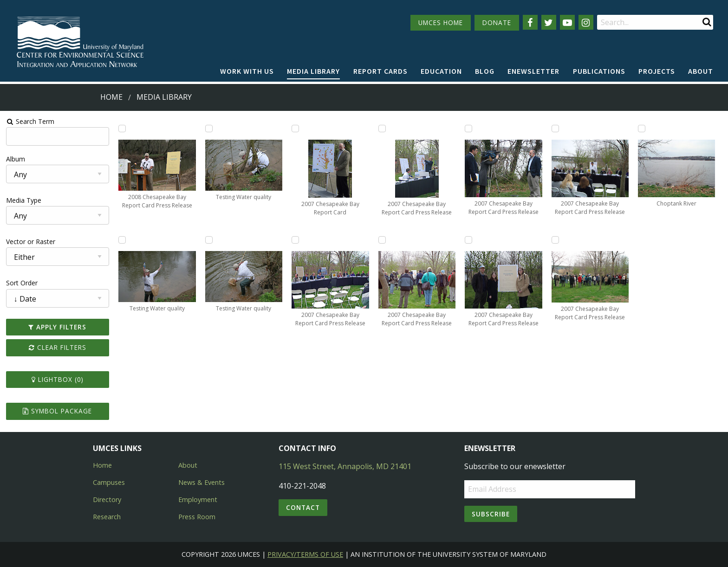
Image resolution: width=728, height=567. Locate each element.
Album (16, 159)
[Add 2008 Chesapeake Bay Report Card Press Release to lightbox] (122, 129)
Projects (657, 71)
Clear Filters (58, 347)
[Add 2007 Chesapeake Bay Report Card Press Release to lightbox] (295, 240)
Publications (599, 71)
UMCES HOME (441, 23)
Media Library (313, 71)
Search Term (30, 121)
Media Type (24, 200)
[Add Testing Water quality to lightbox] (122, 240)
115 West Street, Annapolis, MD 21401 (345, 466)
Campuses (109, 482)
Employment (198, 499)
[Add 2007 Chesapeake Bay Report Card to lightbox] (295, 129)
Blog (485, 71)
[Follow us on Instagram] (586, 22)
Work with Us (247, 71)
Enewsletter (533, 71)
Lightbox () (58, 379)
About (701, 71)
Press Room (197, 517)
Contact (303, 507)
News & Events (201, 482)
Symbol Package (57, 411)
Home (111, 97)
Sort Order (22, 283)
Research (107, 517)
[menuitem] (247, 71)
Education (441, 71)
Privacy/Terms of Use (305, 554)
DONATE (497, 23)
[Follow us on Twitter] (549, 22)
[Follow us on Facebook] (530, 22)
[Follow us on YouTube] (567, 22)
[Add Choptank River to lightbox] (642, 129)
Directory (107, 499)
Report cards (380, 71)
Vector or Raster (31, 242)
